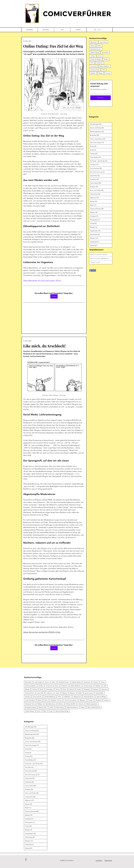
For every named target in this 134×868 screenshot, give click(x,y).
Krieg (51, 711)
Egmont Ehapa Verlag (62, 711)
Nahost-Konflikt (71, 704)
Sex (61, 700)
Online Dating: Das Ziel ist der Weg (53, 46)
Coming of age (95, 70)
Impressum (99, 860)
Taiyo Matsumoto (50, 704)
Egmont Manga (101, 697)
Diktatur (61, 704)
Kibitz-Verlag (60, 707)
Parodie (27, 697)
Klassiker (93, 73)
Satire (99, 46)
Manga (101, 73)
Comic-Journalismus (71, 700)
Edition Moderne (105, 66)
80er (45, 711)
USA (104, 70)
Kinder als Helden (96, 59)
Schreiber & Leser (96, 49)
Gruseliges (50, 689)
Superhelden (100, 693)
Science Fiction (30, 693)
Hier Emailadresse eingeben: (99, 89)
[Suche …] (103, 30)
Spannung (105, 689)
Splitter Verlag (95, 52)
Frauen (91, 700)
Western (73, 693)
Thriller (106, 59)
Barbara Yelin (43, 707)
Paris (46, 700)
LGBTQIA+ (67, 697)
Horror (58, 689)
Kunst (39, 711)
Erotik (42, 689)
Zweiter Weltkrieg (50, 697)
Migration (83, 700)
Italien (51, 707)
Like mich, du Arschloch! (44, 346)
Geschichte (105, 52)
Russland (98, 700)
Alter (60, 697)
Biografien (87, 689)
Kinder (79, 689)
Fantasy (108, 73)
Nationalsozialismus (72, 707)
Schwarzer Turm (30, 704)
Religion (40, 704)
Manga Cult (77, 697)
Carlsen (93, 56)
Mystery (65, 693)
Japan (58, 693)
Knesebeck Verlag (30, 707)
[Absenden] (100, 98)
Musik (83, 707)
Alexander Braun (89, 697)
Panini (65, 689)
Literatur (107, 700)
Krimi (92, 63)
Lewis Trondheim (30, 700)
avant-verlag (103, 42)
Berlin (40, 700)
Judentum (50, 693)
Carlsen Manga (30, 711)
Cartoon (81, 704)
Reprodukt (94, 42)
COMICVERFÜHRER (77, 14)
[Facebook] (26, 860)
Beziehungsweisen (92, 704)
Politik (80, 693)
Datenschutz (108, 860)
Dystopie (96, 689)
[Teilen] (93, 270)
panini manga (89, 693)
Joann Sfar (40, 693)
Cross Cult (94, 66)
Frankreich (100, 63)
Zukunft (72, 689)
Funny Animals (37, 697)
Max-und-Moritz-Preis (94, 707)
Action (100, 56)
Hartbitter (54, 700)
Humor (93, 46)
